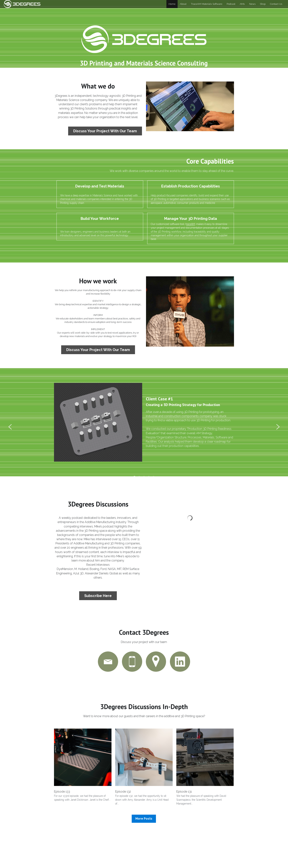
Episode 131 (184, 794)
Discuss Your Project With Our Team (104, 131)
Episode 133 (62, 794)
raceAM (201, 203)
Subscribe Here (98, 596)
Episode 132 (123, 794)
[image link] (22, 4)
